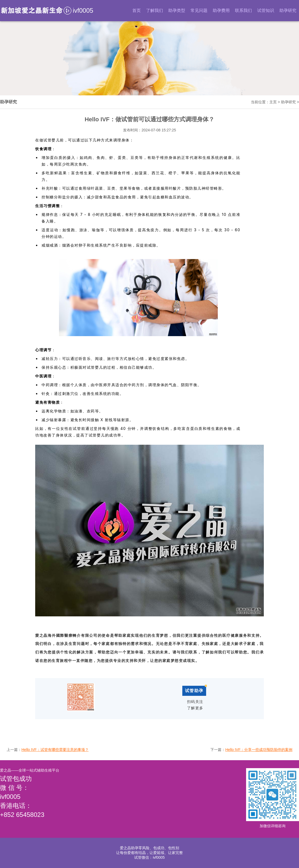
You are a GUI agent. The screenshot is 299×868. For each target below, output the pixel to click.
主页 (273, 102)
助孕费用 (221, 10)
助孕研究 (288, 10)
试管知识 (266, 10)
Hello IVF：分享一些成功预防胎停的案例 (259, 750)
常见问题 (199, 10)
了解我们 (155, 10)
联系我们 (243, 10)
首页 (137, 10)
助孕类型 (177, 10)
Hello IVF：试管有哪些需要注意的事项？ (55, 750)
